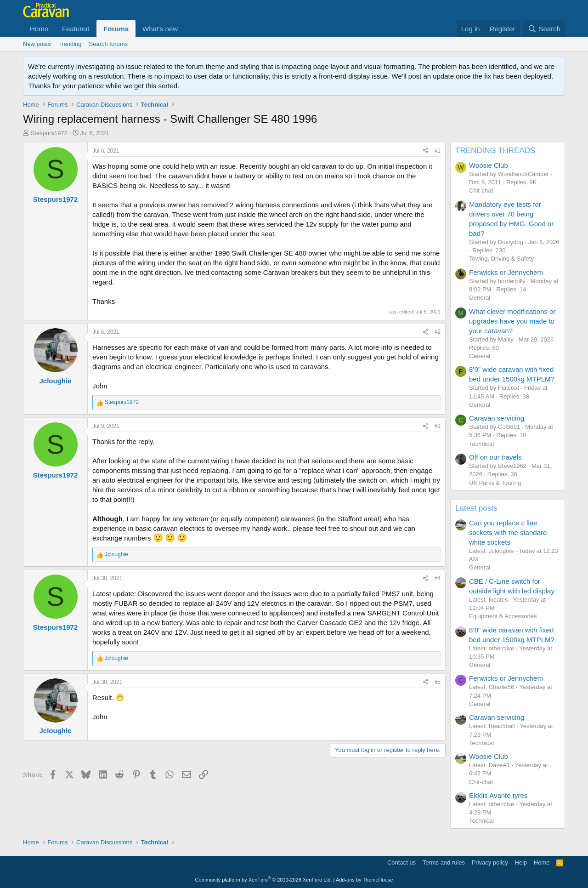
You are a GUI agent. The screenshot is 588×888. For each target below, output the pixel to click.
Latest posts (476, 508)
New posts (37, 44)
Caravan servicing (497, 418)
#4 (438, 578)
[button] (185, 29)
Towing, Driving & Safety (501, 259)
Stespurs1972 (49, 133)
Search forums (109, 44)
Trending (70, 44)
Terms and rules (444, 862)
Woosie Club (489, 165)
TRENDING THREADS (495, 151)
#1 (438, 151)
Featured (76, 29)
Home (39, 29)
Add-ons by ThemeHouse (365, 880)
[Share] (425, 151)
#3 (438, 426)
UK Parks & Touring (495, 483)
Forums (116, 29)
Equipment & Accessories (503, 616)
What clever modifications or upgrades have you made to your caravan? (512, 321)
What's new (160, 29)
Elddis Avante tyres (498, 795)
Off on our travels (495, 457)
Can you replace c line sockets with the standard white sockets (508, 532)
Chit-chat (481, 191)
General (480, 298)
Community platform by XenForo (264, 880)
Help (521, 862)
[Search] (544, 29)
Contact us (401, 862)
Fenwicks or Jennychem (506, 272)
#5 (438, 682)
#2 (438, 332)
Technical (481, 444)
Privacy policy (490, 862)
